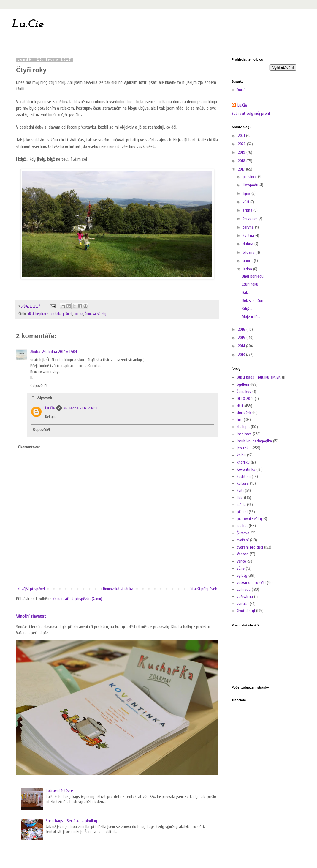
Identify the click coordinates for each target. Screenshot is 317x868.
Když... (247, 309)
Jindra (35, 352)
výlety (102, 314)
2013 (242, 355)
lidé (240, 498)
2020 (242, 144)
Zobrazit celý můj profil (251, 113)
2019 (242, 152)
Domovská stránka (118, 589)
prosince (250, 177)
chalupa (243, 427)
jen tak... (56, 314)
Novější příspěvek (32, 589)
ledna (248, 269)
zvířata (243, 604)
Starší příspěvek (204, 589)
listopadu (251, 185)
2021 (242, 136)
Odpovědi (44, 397)
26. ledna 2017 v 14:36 (81, 408)
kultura (243, 483)
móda (241, 505)
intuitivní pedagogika (254, 441)
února (248, 261)
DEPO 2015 (245, 399)
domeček (244, 413)
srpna (248, 210)
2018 (242, 161)
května (249, 235)
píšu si (68, 314)
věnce (241, 561)
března (249, 252)
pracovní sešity (249, 519)
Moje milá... (251, 317)
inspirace (42, 314)
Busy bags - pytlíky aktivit (259, 377)
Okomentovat (29, 447)
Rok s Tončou (253, 301)
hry (240, 420)
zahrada (244, 589)
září (247, 202)
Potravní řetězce (59, 791)
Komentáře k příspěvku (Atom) (77, 599)
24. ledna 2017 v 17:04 (60, 352)
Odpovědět (39, 386)
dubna (249, 244)
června (249, 227)
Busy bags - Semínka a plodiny (71, 821)
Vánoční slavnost (31, 616)
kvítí (240, 490)
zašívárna (245, 597)
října (247, 193)
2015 (242, 338)
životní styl (246, 611)
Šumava (90, 314)
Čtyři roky (250, 284)
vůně (241, 568)
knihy (241, 455)
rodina (78, 314)
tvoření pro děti (250, 547)
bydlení (243, 384)
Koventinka (246, 469)
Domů (241, 90)
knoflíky (243, 462)
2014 (242, 346)
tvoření (243, 540)
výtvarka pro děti (251, 583)
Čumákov (244, 392)
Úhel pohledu (253, 276)
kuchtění (244, 476)
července (251, 219)
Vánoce (243, 554)
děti (31, 314)
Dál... (246, 293)
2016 (242, 329)
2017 (242, 169)
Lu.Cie (28, 24)
